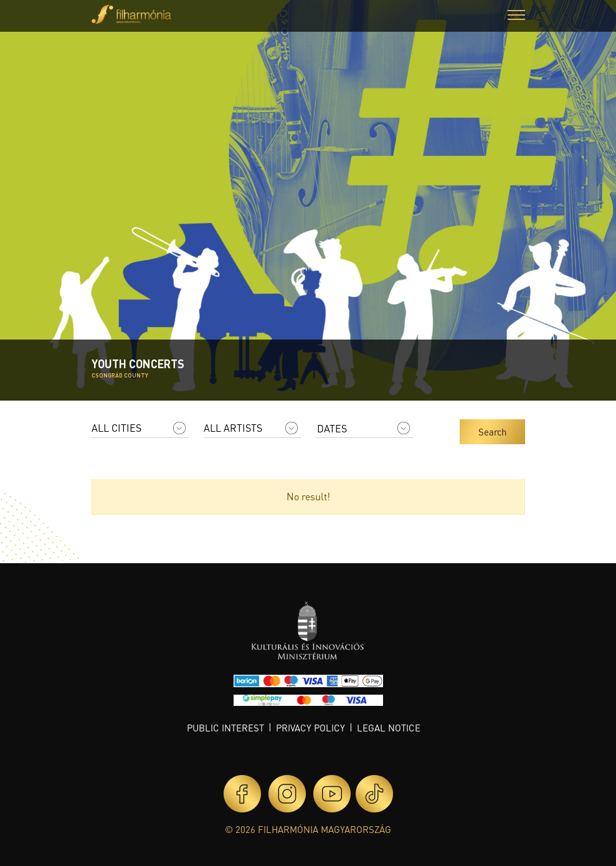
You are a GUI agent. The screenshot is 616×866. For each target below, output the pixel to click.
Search (492, 432)
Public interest (225, 728)
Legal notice (389, 728)
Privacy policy (310, 728)
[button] (516, 17)
